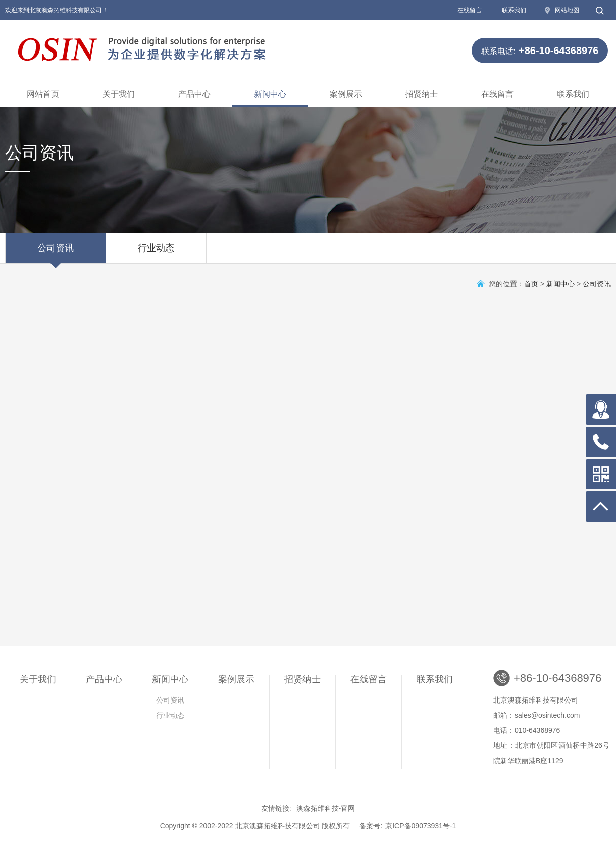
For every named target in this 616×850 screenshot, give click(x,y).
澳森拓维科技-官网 (326, 808)
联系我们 (514, 10)
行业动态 (156, 253)
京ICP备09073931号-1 (421, 826)
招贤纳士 (422, 94)
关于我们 (119, 94)
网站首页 (43, 94)
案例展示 (346, 94)
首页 (531, 284)
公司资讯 (56, 253)
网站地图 (567, 10)
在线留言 (470, 10)
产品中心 (194, 94)
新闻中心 (270, 94)
